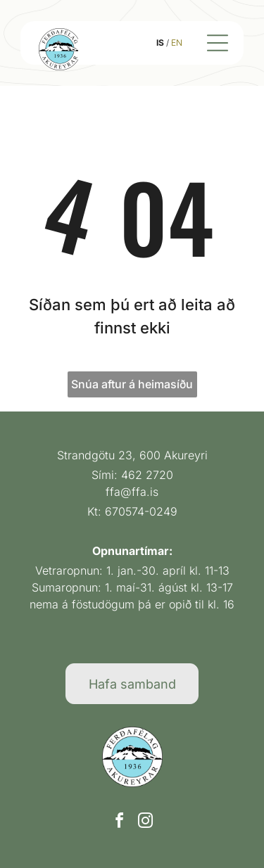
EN (177, 43)
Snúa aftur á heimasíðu (132, 384)
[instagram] (145, 823)
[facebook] (119, 823)
